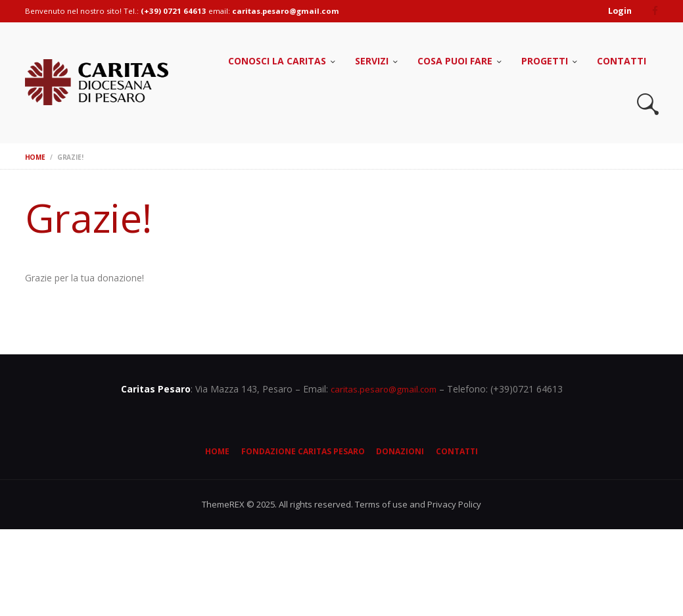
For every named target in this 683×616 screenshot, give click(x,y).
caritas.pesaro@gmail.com (384, 388)
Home (35, 156)
